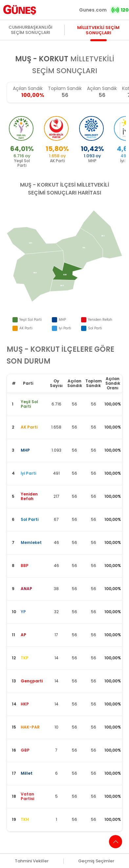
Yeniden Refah (100, 320)
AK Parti (26, 328)
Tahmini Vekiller (32, 861)
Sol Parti (95, 328)
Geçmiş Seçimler (96, 861)
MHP (62, 320)
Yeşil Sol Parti (31, 320)
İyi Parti (65, 328)
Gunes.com (93, 10)
